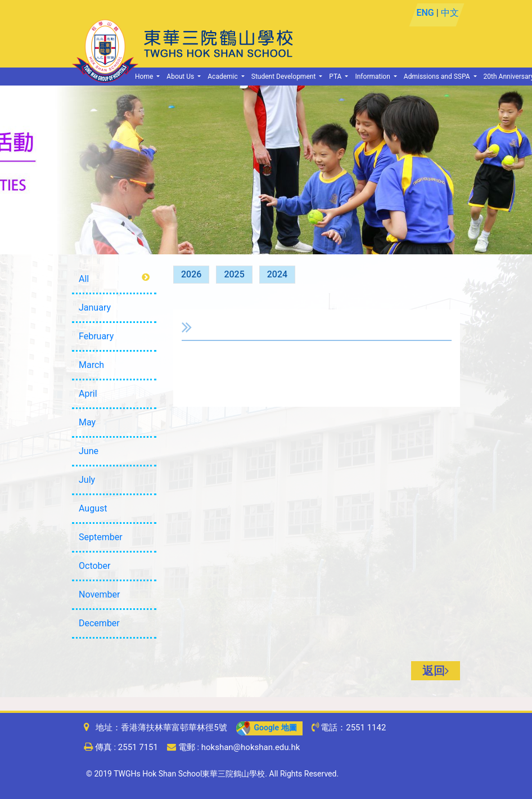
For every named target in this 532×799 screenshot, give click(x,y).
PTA (336, 77)
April (88, 394)
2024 (277, 274)
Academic (223, 77)
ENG (425, 13)
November (99, 594)
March (91, 365)
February (96, 336)
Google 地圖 (267, 728)
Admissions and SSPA (438, 77)
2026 (191, 274)
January (95, 308)
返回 (436, 671)
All (84, 279)
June (89, 451)
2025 (234, 274)
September (101, 537)
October (94, 566)
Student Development (285, 77)
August (93, 508)
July (87, 480)
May (87, 422)
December (99, 623)
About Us (181, 77)
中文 (449, 13)
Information (373, 77)
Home (145, 77)
